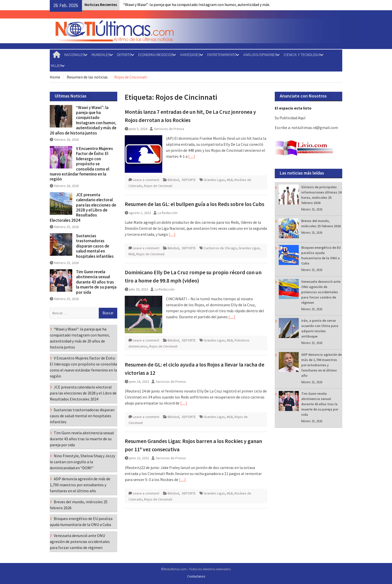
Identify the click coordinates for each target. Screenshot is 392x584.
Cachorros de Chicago (220, 248)
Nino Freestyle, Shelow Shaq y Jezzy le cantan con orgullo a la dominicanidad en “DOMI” (82, 462)
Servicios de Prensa (169, 129)
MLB (230, 180)
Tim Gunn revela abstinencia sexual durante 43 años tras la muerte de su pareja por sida (320, 404)
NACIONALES (74, 55)
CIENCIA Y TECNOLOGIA (302, 55)
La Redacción (168, 213)
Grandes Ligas (214, 180)
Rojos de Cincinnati (158, 186)
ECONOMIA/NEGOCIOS (156, 55)
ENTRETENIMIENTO (222, 55)
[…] (192, 156)
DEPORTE (124, 55)
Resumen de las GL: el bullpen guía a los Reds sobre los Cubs (194, 204)
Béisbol (173, 180)
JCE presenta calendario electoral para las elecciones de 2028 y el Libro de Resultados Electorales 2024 (83, 207)
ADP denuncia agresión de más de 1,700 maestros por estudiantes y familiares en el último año (321, 365)
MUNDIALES (101, 55)
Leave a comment (146, 180)
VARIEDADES (190, 55)
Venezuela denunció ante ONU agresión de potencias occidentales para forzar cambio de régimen (321, 292)
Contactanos (196, 576)
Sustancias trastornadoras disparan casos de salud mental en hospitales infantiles (95, 246)
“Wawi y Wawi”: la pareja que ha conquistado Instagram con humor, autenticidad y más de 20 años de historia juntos (83, 120)
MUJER (56, 66)
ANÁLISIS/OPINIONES (260, 55)
